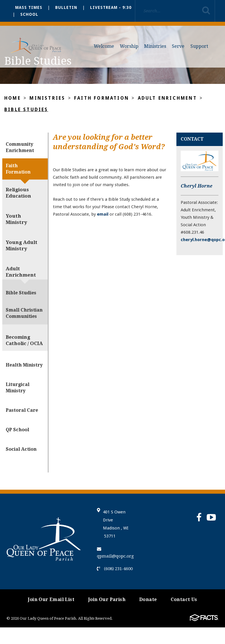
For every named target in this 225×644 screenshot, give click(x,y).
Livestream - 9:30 (111, 7)
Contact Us (184, 599)
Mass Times (29, 7)
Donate (148, 599)
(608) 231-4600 (115, 569)
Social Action (21, 449)
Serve (178, 46)
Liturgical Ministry (18, 388)
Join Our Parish (107, 599)
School (29, 14)
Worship (129, 46)
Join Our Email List (51, 599)
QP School (17, 430)
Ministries (155, 46)
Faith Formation (101, 98)
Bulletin (66, 7)
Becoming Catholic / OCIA (24, 340)
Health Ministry (24, 365)
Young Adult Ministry (22, 245)
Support (199, 46)
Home (13, 98)
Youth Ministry (16, 219)
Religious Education (18, 193)
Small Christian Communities (24, 313)
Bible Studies (26, 110)
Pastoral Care (22, 410)
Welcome (104, 46)
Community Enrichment (20, 147)
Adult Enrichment (167, 98)
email (103, 214)
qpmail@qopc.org (115, 553)
